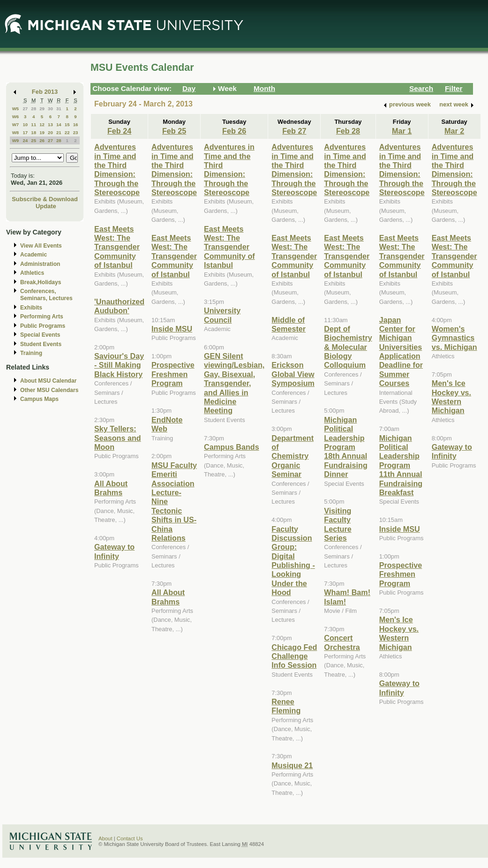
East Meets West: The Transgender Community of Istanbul (117, 247)
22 (67, 132)
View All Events (41, 246)
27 (25, 109)
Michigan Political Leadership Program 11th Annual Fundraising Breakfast (401, 465)
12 (42, 125)
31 (59, 109)
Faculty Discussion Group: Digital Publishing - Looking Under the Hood (293, 561)
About (105, 838)
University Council (222, 315)
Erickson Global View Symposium (293, 374)
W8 (16, 132)
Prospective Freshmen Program (173, 374)
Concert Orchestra (342, 642)
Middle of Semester (289, 324)
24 (25, 140)
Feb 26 (234, 131)
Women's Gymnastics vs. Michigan (454, 338)
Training (31, 353)
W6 (16, 117)
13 (50, 125)
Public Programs (43, 326)
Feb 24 (119, 131)
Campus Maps (39, 399)
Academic (34, 255)
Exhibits (31, 308)
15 (67, 125)
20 (50, 132)
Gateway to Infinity (114, 551)
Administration (40, 264)
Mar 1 (402, 131)
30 (50, 109)
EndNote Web (167, 424)
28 (34, 109)
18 (34, 132)
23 (76, 132)
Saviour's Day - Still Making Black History (119, 365)
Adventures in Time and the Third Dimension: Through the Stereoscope (117, 170)
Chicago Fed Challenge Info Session (294, 656)
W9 (16, 140)
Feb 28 (348, 131)
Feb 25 (174, 131)
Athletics (32, 273)
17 (25, 132)
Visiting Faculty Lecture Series (338, 524)
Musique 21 (292, 765)
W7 (16, 125)
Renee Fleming (286, 706)
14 (59, 125)
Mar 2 (454, 131)
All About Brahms (111, 488)
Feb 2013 (45, 92)
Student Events (41, 344)
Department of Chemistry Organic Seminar (293, 456)
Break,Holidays (41, 282)
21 (59, 132)
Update (46, 206)
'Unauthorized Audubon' (119, 306)
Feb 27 (294, 131)
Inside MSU (172, 329)
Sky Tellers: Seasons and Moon (118, 438)
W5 (16, 109)
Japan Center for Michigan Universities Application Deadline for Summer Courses (401, 352)
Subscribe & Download (45, 199)
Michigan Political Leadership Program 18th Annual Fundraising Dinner (345, 447)
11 (34, 125)
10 (25, 125)
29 (42, 109)
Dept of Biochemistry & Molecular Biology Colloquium (348, 347)
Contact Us (130, 838)
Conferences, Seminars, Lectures (46, 295)
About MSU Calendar (48, 381)
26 (42, 140)
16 (76, 125)
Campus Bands (232, 447)
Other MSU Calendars (49, 390)
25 (34, 140)
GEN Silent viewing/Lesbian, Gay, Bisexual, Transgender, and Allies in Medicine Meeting (234, 383)
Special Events (40, 335)
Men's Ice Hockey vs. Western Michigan (399, 633)
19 (42, 132)
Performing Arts (42, 317)
